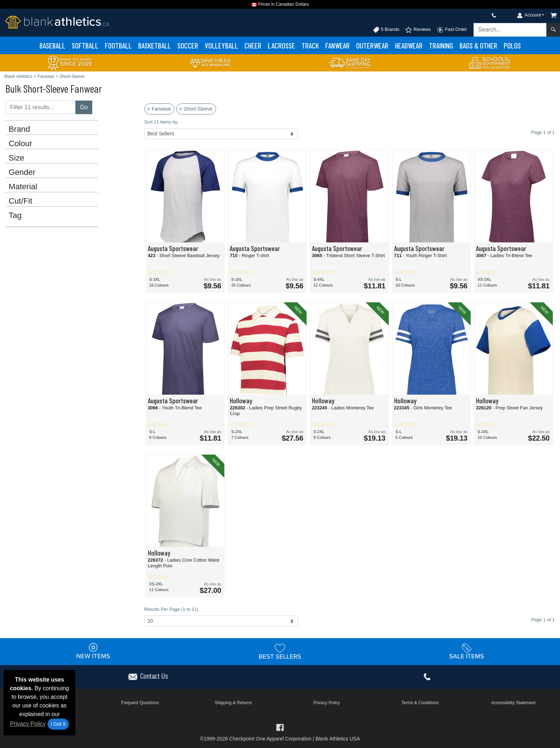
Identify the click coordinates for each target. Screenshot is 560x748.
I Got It (58, 724)
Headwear (409, 45)
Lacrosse (281, 45)
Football (118, 45)
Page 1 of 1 (543, 620)
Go (84, 107)
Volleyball (221, 45)
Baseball (52, 45)
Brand (19, 129)
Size (17, 158)
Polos (512, 45)
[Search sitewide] (510, 30)
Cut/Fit (20, 201)
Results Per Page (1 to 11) (171, 609)
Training (441, 45)
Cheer (253, 45)
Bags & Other (478, 45)
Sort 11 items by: (162, 122)
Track (310, 45)
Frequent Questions (140, 703)
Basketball (155, 45)
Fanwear (337, 45)
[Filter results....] (41, 107)
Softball (85, 45)
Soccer (188, 45)
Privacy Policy (28, 724)
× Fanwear (160, 109)
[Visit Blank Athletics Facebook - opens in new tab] (280, 727)
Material (23, 187)
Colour (20, 144)
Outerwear (372, 45)
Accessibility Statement (513, 703)
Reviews (418, 30)
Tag (15, 215)
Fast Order (452, 30)
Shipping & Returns (233, 703)
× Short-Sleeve (196, 109)
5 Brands (386, 30)
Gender (22, 172)
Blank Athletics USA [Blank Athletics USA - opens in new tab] (338, 739)
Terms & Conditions (420, 703)
